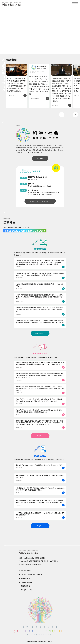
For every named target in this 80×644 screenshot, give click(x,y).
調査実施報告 (25, 586)
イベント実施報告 (27, 582)
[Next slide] (75, 115)
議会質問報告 (25, 578)
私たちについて (26, 571)
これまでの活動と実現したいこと (32, 575)
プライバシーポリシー (28, 590)
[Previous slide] (62, 115)
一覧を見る (39, 158)
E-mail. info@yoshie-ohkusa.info (30, 564)
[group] (17, 86)
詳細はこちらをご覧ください (39, 201)
